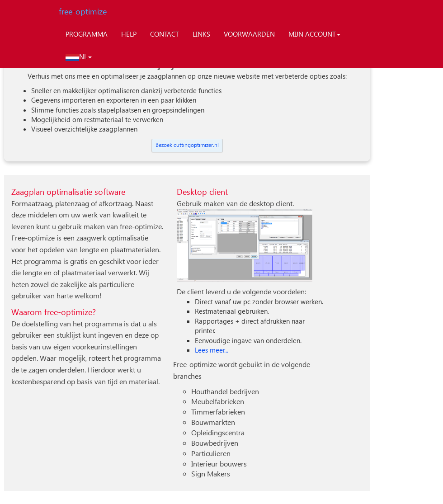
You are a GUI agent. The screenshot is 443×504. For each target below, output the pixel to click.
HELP (129, 34)
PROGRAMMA (87, 34)
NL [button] (79, 57)
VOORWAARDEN (249, 34)
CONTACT (165, 34)
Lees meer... (212, 350)
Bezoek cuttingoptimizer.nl (187, 145)
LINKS (201, 34)
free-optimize (83, 11)
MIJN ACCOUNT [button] (314, 34)
